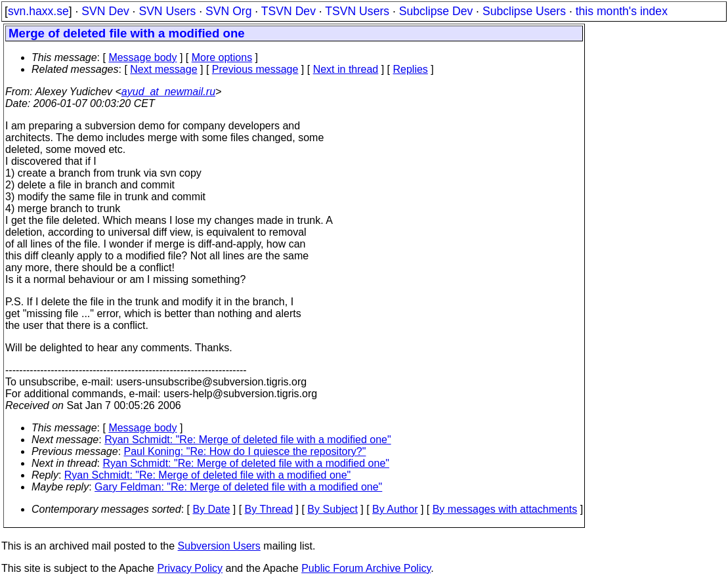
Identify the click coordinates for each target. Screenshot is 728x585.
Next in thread (346, 69)
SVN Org (228, 11)
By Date (211, 509)
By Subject (332, 509)
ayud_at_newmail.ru (168, 92)
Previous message (255, 69)
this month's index (622, 11)
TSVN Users (357, 11)
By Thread (269, 509)
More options (222, 57)
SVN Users (167, 11)
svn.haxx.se (38, 11)
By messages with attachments (505, 509)
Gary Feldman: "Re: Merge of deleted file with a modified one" (238, 487)
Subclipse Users (524, 11)
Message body (142, 57)
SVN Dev (105, 11)
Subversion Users (219, 546)
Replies (411, 69)
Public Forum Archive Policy (366, 568)
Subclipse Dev (436, 11)
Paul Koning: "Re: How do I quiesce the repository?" (245, 451)
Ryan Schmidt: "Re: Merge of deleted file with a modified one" (247, 440)
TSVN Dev (289, 11)
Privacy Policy (190, 568)
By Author (395, 509)
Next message (163, 69)
